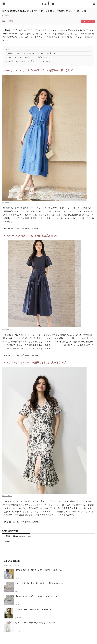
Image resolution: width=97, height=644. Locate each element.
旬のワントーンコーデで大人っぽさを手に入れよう (35, 623)
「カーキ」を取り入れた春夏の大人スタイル (33, 610)
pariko (17, 578)
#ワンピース (6, 16)
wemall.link (8, 202)
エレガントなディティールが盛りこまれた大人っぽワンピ (30, 61)
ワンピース (6, 542)
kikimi (17, 605)
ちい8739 (9, 21)
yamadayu (18, 618)
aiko (16, 591)
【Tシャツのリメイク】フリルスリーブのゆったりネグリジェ (40, 596)
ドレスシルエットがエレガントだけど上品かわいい (28, 57)
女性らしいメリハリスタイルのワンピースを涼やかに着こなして (33, 53)
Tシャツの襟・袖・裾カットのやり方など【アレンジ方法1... (39, 583)
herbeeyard (19, 631)
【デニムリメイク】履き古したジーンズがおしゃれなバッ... (39, 570)
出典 (3, 202)
